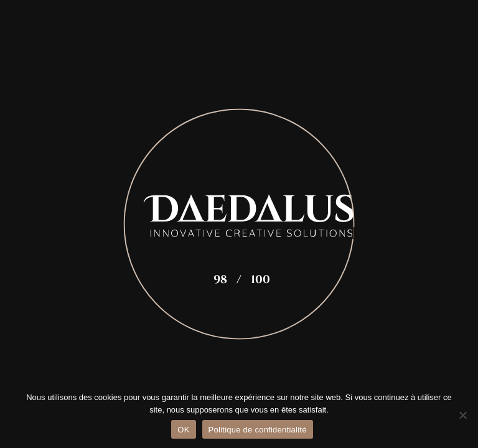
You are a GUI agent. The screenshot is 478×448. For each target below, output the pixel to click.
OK (183, 430)
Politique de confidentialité (258, 430)
